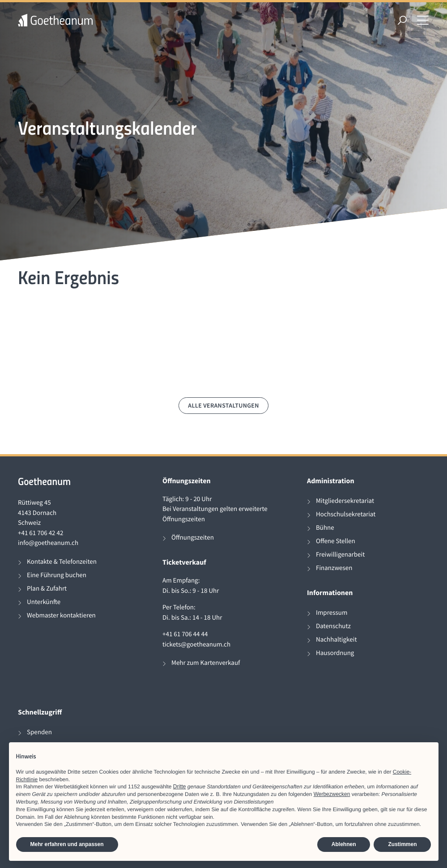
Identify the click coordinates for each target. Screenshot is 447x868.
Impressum (332, 613)
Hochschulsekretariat (346, 514)
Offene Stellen (336, 541)
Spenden (39, 732)
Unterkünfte (44, 602)
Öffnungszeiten (193, 538)
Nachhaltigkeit (336, 640)
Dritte (180, 787)
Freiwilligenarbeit (340, 555)
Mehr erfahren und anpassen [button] (67, 844)
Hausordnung (335, 653)
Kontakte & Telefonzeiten (62, 562)
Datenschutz (333, 626)
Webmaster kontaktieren (61, 615)
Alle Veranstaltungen (223, 405)
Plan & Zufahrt (47, 589)
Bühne (325, 528)
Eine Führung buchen (57, 575)
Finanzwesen (334, 568)
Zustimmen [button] (402, 844)
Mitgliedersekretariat (345, 501)
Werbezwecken (332, 794)
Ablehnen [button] (344, 844)
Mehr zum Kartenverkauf (206, 663)
